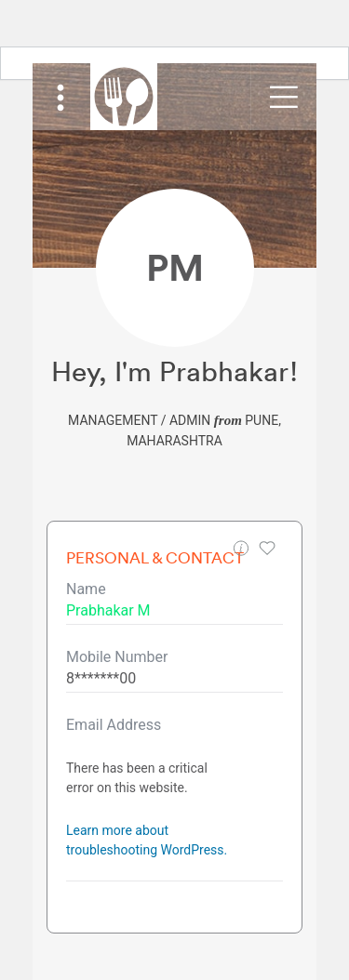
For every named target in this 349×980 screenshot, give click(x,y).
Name (86, 589)
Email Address (114, 725)
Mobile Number (117, 657)
